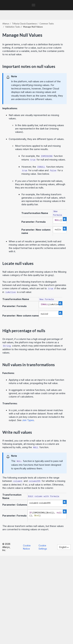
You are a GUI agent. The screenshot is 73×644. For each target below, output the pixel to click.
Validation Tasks (13, 27)
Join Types (28, 420)
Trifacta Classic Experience (24, 24)
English (64, 547)
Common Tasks (47, 24)
